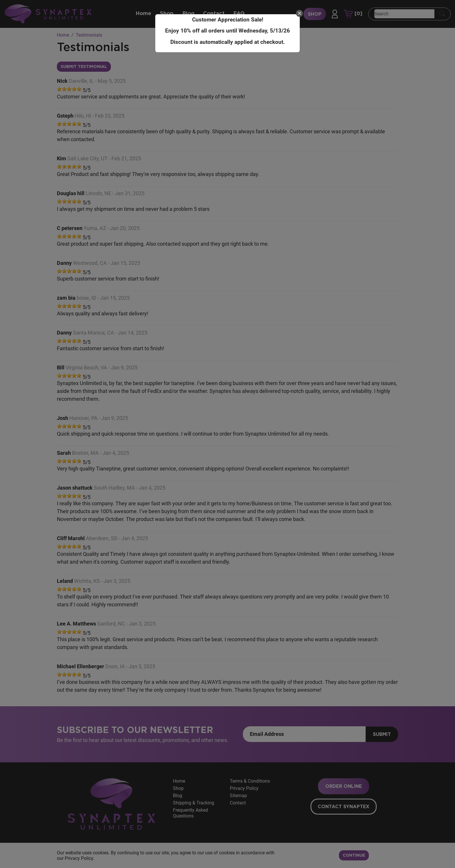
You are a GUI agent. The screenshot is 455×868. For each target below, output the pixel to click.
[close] (299, 13)
